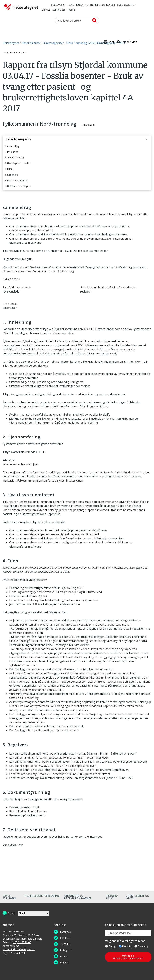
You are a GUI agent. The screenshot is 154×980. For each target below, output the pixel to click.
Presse (71, 10)
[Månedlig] (136, 946)
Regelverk (58, 5)
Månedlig (141, 946)
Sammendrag (12, 146)
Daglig (110, 946)
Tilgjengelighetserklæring (42, 896)
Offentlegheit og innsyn (137, 897)
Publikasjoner (126, 5)
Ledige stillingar (9, 897)
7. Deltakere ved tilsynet (18, 186)
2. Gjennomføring (14, 157)
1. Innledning (11, 152)
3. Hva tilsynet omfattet (17, 163)
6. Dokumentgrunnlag (16, 180)
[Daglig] (107, 946)
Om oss (46, 10)
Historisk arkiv (112, 897)
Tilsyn (70, 5)
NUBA (80, 5)
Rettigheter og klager (100, 5)
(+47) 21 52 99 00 (21, 942)
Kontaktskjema (11, 946)
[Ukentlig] (120, 946)
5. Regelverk (11, 175)
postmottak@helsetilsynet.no (19, 949)
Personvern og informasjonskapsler (78, 897)
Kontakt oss (59, 10)
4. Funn (9, 169)
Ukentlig (125, 946)
